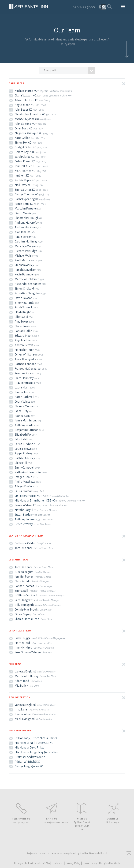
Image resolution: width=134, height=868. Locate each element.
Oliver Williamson (26, 355)
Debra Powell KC (25, 162)
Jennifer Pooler (24, 577)
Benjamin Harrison (27, 430)
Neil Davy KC (23, 185)
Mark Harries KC (25, 171)
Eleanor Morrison (25, 406)
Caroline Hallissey (26, 242)
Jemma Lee (21, 392)
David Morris (23, 213)
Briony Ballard (24, 303)
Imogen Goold (23, 477)
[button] (67, 84)
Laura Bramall (24, 491)
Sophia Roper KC (25, 180)
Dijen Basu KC (23, 129)
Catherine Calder (25, 543)
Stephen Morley (24, 265)
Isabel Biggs (22, 638)
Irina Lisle (21, 710)
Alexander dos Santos (28, 284)
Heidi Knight (23, 312)
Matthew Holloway (27, 676)
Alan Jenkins (22, 232)
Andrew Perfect (24, 345)
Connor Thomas (24, 586)
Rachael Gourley (25, 458)
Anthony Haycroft (26, 223)
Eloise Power (23, 326)
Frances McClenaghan (28, 369)
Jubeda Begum (24, 572)
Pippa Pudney (24, 454)
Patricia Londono (25, 364)
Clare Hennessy (24, 378)
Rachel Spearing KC (27, 199)
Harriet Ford (22, 643)
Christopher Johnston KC (30, 114)
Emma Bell (21, 591)
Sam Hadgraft (24, 600)
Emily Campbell (25, 468)
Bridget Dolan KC (25, 147)
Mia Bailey (21, 686)
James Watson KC (25, 505)
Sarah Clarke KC (24, 157)
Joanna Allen (23, 714)
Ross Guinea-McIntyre (28, 652)
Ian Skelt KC (22, 176)
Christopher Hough (27, 218)
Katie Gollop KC (24, 138)
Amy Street (21, 322)
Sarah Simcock (24, 308)
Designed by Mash (109, 863)
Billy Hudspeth (24, 605)
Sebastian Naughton (28, 293)
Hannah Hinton (24, 350)
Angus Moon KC (24, 105)
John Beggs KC (23, 110)
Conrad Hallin (23, 331)
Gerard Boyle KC (25, 152)
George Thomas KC (26, 194)
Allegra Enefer (23, 487)
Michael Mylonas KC (27, 119)
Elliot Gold (21, 317)
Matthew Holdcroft (27, 279)
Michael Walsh (24, 256)
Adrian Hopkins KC (27, 100)
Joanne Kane (22, 416)
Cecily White (22, 402)
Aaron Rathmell (24, 397)
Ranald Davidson (25, 270)
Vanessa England (25, 672)
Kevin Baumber (24, 275)
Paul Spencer (23, 237)
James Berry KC (24, 204)
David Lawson (23, 298)
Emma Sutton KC (25, 190)
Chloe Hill (21, 463)
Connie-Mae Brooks (27, 610)
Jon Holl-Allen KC (25, 166)
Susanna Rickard (25, 373)
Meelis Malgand (25, 719)
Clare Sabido (23, 581)
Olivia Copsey (23, 614)
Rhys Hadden (23, 341)
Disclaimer (58, 863)
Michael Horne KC (26, 91)
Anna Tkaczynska (25, 359)
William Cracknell (26, 596)
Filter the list (69, 71)
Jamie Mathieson (25, 421)
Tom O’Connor (23, 548)
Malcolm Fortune (25, 209)
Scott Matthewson (26, 260)
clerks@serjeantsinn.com (56, 822)
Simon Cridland (24, 289)
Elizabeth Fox (23, 435)
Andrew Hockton (25, 227)
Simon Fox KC (23, 143)
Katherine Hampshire (28, 472)
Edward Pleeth (24, 336)
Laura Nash (22, 388)
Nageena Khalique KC (28, 133)
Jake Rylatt (22, 439)
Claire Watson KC (25, 96)
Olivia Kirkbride (25, 444)
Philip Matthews (25, 482)
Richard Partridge (26, 251)
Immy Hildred (23, 648)
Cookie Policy (90, 863)
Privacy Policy (73, 863)
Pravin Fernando (25, 383)
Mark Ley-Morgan (26, 246)
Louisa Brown (23, 449)
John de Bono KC (25, 124)
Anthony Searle (24, 425)
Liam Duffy (22, 411)
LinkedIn (111, 822)
